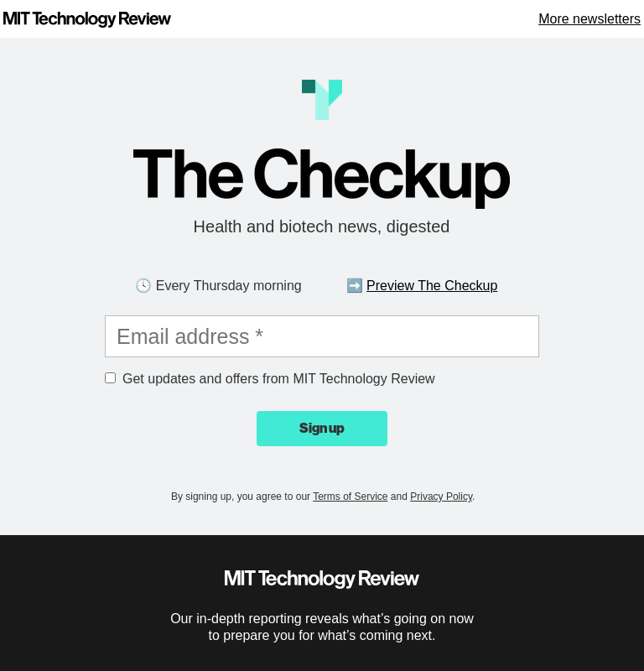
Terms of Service (350, 497)
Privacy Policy (441, 497)
